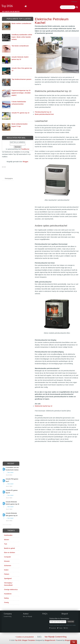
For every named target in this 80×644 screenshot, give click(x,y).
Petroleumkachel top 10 (43, 112)
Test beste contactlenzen (20, 46)
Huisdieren (8, 594)
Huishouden (8, 535)
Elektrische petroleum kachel (52, 21)
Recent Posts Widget (7, 525)
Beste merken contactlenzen (21, 23)
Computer (7, 557)
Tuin (6, 544)
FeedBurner (25, 149)
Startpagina (74, 2)
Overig (6, 602)
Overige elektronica (11, 589)
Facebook (53, 628)
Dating (6, 598)
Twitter (60, 628)
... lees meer (10, 472)
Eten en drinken (10, 552)
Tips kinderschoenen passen (21, 79)
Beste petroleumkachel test (44, 114)
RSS (66, 628)
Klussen (7, 561)
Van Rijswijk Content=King (56, 637)
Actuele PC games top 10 (20, 113)
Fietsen (7, 574)
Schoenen (8, 565)
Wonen (7, 540)
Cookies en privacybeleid (25, 637)
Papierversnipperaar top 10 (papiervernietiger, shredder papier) (21, 93)
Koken (6, 570)
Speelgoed (8, 578)
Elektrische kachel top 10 (43, 406)
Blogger (25, 162)
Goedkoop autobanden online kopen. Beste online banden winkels (22, 37)
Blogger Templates (29, 640)
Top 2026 (7, 6)
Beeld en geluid (9, 548)
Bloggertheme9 (50, 640)
